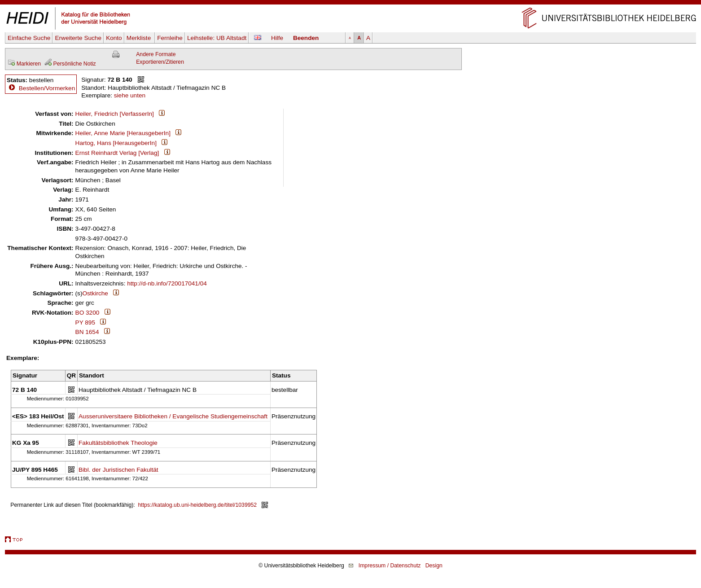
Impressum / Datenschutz (390, 566)
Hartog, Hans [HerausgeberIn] (116, 143)
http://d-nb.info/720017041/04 (167, 283)
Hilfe (277, 38)
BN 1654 (87, 332)
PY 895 (85, 323)
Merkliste (140, 38)
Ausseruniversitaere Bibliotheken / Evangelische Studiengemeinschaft (173, 416)
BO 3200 (88, 313)
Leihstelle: (217, 38)
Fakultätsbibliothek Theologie (118, 443)
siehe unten (130, 95)
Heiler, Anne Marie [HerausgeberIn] (123, 133)
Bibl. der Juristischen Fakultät (118, 470)
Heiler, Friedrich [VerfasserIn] (115, 114)
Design (434, 566)
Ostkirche (95, 293)
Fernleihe (170, 38)
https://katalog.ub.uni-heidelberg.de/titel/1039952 (198, 505)
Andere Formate (156, 54)
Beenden (306, 38)
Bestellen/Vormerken (47, 88)
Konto (114, 38)
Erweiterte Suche (78, 38)
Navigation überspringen (351, 4)
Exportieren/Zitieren (160, 62)
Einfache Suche (29, 38)
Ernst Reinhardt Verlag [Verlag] (117, 153)
